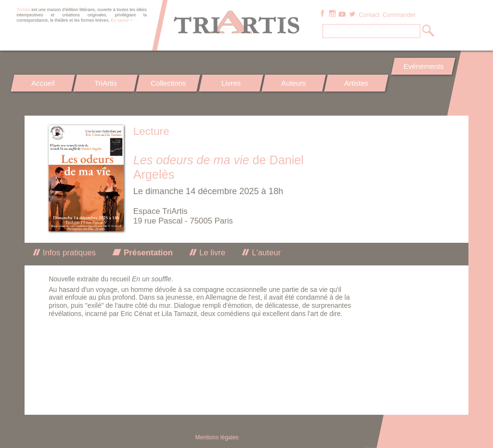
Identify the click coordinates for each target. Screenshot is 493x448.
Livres (231, 83)
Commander (399, 15)
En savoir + (122, 20)
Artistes (357, 83)
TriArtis (106, 83)
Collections (168, 83)
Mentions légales (217, 437)
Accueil (43, 83)
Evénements (423, 66)
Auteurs (294, 83)
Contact (369, 15)
